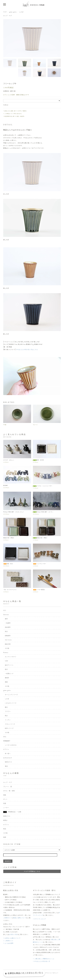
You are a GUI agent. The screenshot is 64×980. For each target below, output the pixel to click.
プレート (35, 425)
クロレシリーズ (10, 724)
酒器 (6, 682)
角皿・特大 (8, 564)
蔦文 (6, 716)
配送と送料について (20, 918)
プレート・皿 (8, 787)
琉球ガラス (9, 762)
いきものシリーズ (11, 703)
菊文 (6, 707)
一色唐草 (8, 623)
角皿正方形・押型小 (40, 538)
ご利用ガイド (8, 918)
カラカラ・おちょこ (9, 460)
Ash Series (8, 640)
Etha (5, 737)
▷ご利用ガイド (8, 941)
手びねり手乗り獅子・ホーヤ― (43, 512)
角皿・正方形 (38, 460)
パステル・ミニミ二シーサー (43, 486)
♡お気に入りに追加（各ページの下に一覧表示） (15, 111)
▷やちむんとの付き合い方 (42, 961)
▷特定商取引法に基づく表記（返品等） (14, 116)
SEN (6, 661)
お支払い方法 (13, 934)
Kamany (6, 653)
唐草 (6, 619)
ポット (5, 799)
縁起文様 (8, 644)
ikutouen (6, 615)
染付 (6, 669)
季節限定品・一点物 (12, 812)
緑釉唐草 (8, 636)
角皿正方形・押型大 (9, 538)
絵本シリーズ (9, 728)
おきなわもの (8, 758)
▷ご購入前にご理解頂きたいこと (44, 959)
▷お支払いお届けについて (12, 938)
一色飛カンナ (9, 674)
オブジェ (6, 749)
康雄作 (7, 678)
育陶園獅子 (7, 741)
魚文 (6, 631)
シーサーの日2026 (11, 745)
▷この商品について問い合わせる (12, 114)
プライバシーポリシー (52, 973)
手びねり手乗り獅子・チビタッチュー (14, 512)
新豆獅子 (6, 486)
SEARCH (8, 861)
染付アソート (9, 665)
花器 (5, 803)
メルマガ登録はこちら (32, 871)
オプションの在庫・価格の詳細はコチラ (16, 95)
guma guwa (13, 12)
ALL (5, 610)
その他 (7, 648)
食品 (6, 766)
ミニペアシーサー (40, 564)
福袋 (5, 837)
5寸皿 (5, 425)
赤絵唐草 (8, 627)
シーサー (6, 808)
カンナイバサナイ (11, 657)
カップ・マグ (8, 16)
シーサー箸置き (39, 590)
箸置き (5, 820)
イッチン (8, 720)
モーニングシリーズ (11, 695)
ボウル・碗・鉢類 (9, 791)
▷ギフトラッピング (39, 919)
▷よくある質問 (8, 943)
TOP (5, 12)
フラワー (8, 711)
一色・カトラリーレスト (10, 590)
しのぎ (21, 12)
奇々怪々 (8, 754)
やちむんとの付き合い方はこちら (27, 350)
